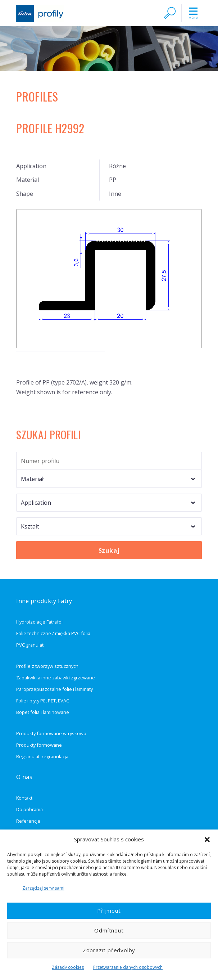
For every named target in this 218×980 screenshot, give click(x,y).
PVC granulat (30, 645)
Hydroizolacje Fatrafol (39, 622)
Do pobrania (29, 809)
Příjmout (109, 911)
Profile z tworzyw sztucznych (47, 666)
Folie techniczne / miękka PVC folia (53, 633)
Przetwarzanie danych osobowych (128, 967)
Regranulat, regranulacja (42, 756)
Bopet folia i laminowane (43, 712)
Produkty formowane (39, 745)
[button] (207, 840)
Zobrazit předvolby (109, 950)
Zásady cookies (68, 967)
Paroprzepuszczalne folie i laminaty (54, 689)
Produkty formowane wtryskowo (51, 733)
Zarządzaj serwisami (43, 888)
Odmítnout (109, 930)
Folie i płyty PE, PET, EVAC (43, 701)
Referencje (28, 821)
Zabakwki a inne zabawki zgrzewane (56, 678)
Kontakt (24, 798)
